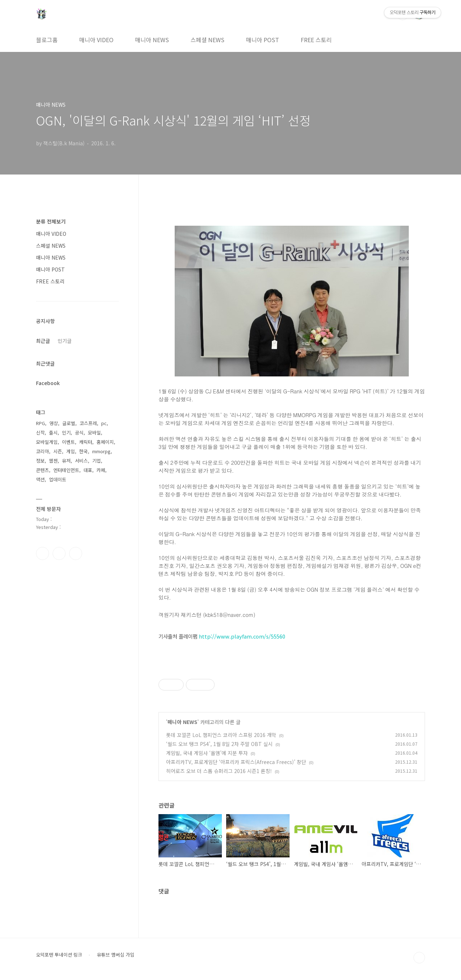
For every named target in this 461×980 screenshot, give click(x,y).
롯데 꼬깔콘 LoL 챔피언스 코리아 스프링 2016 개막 (221, 735)
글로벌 (69, 423)
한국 (84, 451)
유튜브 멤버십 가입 (116, 955)
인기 (66, 432)
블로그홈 (47, 40)
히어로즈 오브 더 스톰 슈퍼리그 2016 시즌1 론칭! (219, 771)
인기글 (65, 341)
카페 (101, 470)
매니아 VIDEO (96, 40)
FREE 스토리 (316, 40)
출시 (53, 432)
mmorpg (101, 451)
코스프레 (88, 423)
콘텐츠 (42, 470)
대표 (88, 470)
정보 (40, 461)
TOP (419, 958)
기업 (97, 461)
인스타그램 (59, 553)
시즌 (58, 451)
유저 (66, 461)
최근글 (43, 341)
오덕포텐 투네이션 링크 (59, 955)
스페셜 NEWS (207, 40)
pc (104, 423)
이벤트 (68, 442)
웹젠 (53, 461)
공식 (79, 432)
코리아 (42, 451)
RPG (41, 423)
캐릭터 (86, 442)
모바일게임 (47, 442)
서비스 (81, 461)
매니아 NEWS (152, 40)
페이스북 (42, 553)
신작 (40, 432)
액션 (40, 479)
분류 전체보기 (51, 221)
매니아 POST (263, 40)
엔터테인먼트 (66, 470)
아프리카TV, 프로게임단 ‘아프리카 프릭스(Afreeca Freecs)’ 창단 (236, 762)
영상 (54, 423)
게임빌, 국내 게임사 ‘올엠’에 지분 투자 (207, 753)
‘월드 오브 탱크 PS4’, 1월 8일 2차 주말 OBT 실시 (219, 744)
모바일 (94, 432)
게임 (71, 451)
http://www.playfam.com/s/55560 (242, 636)
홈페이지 (105, 442)
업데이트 (58, 479)
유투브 (76, 553)
